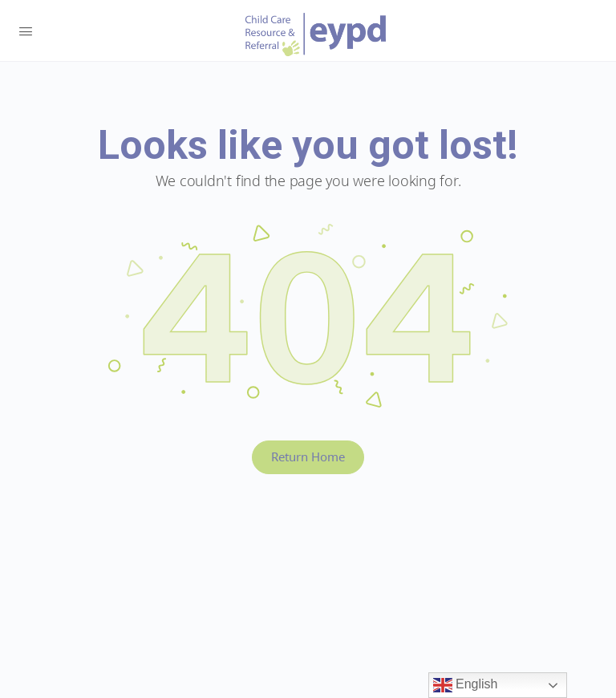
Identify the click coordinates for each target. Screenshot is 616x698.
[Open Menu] (26, 30)
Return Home (308, 457)
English (466, 685)
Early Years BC (316, 34)
